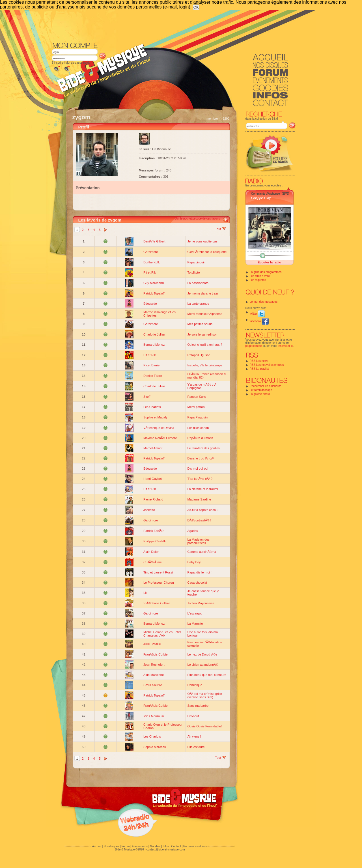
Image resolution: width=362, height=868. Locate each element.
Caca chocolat (197, 583)
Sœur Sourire (153, 685)
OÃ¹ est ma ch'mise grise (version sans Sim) (205, 695)
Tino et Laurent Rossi (158, 572)
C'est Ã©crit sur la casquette (207, 252)
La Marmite (195, 624)
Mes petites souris (200, 324)
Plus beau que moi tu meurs (207, 675)
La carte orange (198, 304)
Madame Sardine (199, 499)
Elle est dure (196, 747)
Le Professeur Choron (159, 583)
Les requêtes (258, 280)
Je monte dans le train (202, 293)
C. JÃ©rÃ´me (153, 562)
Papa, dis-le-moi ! (199, 572)
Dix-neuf (193, 716)
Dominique (195, 685)
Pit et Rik (150, 272)
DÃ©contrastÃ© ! (199, 520)
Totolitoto (193, 272)
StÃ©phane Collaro (157, 603)
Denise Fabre (153, 376)
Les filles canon (198, 428)
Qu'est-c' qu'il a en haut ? (205, 345)
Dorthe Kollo (152, 262)
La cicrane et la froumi (202, 489)
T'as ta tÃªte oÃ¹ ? (200, 479)
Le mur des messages (264, 302)
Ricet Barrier (152, 365)
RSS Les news (259, 361)
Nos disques (111, 846)
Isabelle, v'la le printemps (205, 365)
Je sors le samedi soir (202, 334)
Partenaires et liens (195, 846)
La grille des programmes (266, 272)
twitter (257, 314)
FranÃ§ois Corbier (156, 654)
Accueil (97, 846)
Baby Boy (194, 562)
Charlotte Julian (154, 334)
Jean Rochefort (154, 665)
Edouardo (150, 304)
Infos (166, 846)
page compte (254, 346)
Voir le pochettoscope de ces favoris (197, 219)
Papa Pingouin (197, 417)
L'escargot (194, 613)
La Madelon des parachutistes (198, 541)
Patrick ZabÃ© (153, 531)
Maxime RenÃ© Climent (160, 438)
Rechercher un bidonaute (266, 386)
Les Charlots (152, 407)
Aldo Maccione (154, 675)
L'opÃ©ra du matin (200, 438)
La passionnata (198, 283)
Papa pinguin (196, 262)
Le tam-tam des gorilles (203, 448)
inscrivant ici (286, 346)
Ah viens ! (194, 736)
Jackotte (149, 510)
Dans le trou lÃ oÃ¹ (201, 458)
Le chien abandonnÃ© (203, 665)
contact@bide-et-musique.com (166, 849)
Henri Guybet (153, 479)
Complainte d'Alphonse (265, 194)
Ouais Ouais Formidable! (204, 726)
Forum (125, 846)
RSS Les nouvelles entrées (267, 365)
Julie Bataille (152, 644)
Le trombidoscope (261, 390)
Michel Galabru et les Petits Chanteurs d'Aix (162, 634)
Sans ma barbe (198, 706)
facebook (259, 321)
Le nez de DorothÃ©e (202, 654)
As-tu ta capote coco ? (203, 510)
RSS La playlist (259, 369)
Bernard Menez (154, 345)
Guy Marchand (154, 283)
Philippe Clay (261, 198)
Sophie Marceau (155, 747)
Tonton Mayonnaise (201, 603)
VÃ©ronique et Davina (159, 428)
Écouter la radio (269, 262)
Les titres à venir (260, 276)
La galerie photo (260, 394)
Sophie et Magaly (155, 417)
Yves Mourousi (154, 716)
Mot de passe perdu (78, 63)
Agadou (193, 531)
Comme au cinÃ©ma (202, 552)
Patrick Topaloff (154, 293)
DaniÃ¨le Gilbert (154, 241)
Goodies (155, 846)
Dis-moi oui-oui (198, 469)
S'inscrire (58, 63)
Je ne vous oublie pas (202, 241)
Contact (176, 846)
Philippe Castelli (154, 541)
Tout (221, 229)
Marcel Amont (153, 448)
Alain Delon (151, 552)
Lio (146, 593)
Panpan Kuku (197, 397)
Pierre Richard (153, 499)
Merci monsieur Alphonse (205, 314)
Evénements (140, 846)
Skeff (147, 397)
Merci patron (196, 407)
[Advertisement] (174, 25)
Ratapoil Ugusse (199, 355)
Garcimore (151, 252)
